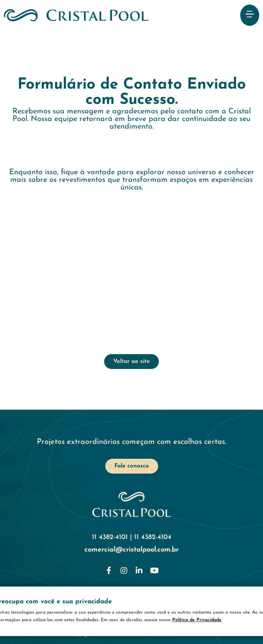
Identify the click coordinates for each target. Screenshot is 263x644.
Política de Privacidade (219, 620)
